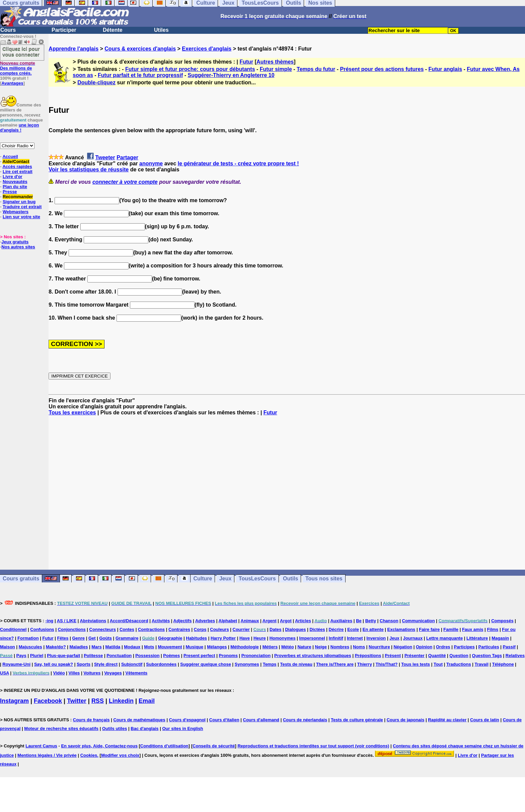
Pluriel (37, 656)
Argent (270, 621)
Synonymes (247, 664)
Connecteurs (103, 629)
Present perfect (199, 656)
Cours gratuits (21, 579)
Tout (438, 664)
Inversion (376, 638)
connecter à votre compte (125, 182)
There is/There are (335, 664)
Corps (200, 629)
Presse (10, 192)
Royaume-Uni (16, 664)
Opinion (424, 647)
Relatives (515, 656)
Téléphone (503, 664)
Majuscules (30, 647)
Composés (502, 621)
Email (147, 701)
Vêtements (137, 673)
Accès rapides (17, 167)
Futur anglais (445, 69)
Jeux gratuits (15, 242)
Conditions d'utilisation (164, 746)
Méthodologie (245, 647)
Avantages (12, 83)
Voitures (92, 673)
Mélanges (217, 647)
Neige (321, 647)
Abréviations (93, 621)
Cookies (89, 755)
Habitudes (196, 638)
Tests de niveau (296, 664)
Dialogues (295, 629)
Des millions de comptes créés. (18, 68)
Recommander (18, 197)
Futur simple (276, 69)
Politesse (93, 656)
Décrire (336, 629)
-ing (49, 621)
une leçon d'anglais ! (19, 128)
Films (493, 629)
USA (5, 673)
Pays (21, 656)
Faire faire (429, 629)
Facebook (48, 701)
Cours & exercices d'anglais (140, 49)
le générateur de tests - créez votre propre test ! (238, 164)
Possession (147, 656)
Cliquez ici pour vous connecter (21, 52)
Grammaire (127, 638)
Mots (149, 647)
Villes (74, 673)
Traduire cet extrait (22, 207)
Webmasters (16, 212)
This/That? (387, 664)
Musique (195, 647)
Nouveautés (15, 182)
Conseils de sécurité (214, 746)
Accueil (10, 156)
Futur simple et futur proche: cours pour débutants (190, 69)
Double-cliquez (96, 83)
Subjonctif (132, 664)
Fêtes (63, 638)
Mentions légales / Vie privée (47, 755)
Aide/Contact (16, 161)
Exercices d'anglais (207, 49)
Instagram (14, 701)
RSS (98, 701)
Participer (64, 30)
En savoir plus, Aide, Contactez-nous (99, 746)
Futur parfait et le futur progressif (140, 75)
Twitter (77, 701)
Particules (489, 647)
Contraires (179, 629)
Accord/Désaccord (129, 621)
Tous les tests (416, 664)
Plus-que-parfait (63, 656)
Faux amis (473, 629)
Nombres (340, 647)
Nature (304, 647)
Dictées (317, 629)
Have (245, 638)
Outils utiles (115, 728)
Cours (8, 30)
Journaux (413, 638)
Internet (355, 638)
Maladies (79, 647)
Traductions (459, 664)
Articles (303, 621)
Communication (419, 621)
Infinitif (336, 638)
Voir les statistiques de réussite (89, 170)
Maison (8, 647)
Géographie (170, 638)
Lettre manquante (444, 638)
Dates (275, 629)
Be (359, 621)
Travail (482, 664)
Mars (96, 647)
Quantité (437, 656)
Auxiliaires (341, 621)
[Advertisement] (287, 493)
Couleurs (219, 629)
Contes (127, 629)
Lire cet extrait (18, 172)
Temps (270, 664)
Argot (286, 621)
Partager (127, 157)
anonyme (151, 164)
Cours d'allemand (261, 720)
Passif (509, 647)
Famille (451, 629)
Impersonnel (312, 638)
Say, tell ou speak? (54, 664)
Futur (246, 62)
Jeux (225, 579)
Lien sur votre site (21, 217)
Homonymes (283, 638)
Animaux (250, 621)
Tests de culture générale (357, 720)
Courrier (241, 629)
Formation (28, 638)
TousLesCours (257, 579)
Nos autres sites (18, 247)
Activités (161, 621)
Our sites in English (182, 728)
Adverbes (205, 621)
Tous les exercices (72, 413)
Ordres (443, 647)
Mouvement (170, 647)
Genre (78, 638)
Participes (464, 647)
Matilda (113, 647)
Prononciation (256, 656)
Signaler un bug (19, 202)
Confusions (42, 629)
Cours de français (91, 720)
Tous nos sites (324, 579)
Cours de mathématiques (139, 720)
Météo (288, 647)
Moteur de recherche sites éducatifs (61, 728)
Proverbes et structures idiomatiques (313, 656)
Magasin (500, 638)
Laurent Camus (41, 746)
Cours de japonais (406, 720)
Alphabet (228, 621)
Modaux (132, 647)
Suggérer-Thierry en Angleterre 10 (231, 75)
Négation (403, 647)
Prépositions (368, 656)
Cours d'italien (224, 720)
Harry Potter (223, 638)
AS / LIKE (67, 621)
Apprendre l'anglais (73, 49)
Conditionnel (13, 629)
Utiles (161, 30)
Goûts (105, 638)
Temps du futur (316, 69)
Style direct (106, 664)
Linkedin (121, 701)
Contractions (151, 629)
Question (459, 656)
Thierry (365, 664)
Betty (371, 621)
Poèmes (171, 656)
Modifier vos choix (120, 755)
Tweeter (105, 157)
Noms (359, 647)
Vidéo (59, 673)
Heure (260, 638)
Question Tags (487, 656)
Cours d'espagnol (187, 720)
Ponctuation (119, 656)
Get (92, 638)
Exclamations (401, 629)
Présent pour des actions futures (382, 69)
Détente (113, 30)
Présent (393, 656)
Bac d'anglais (144, 728)
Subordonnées (161, 664)
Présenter (415, 656)
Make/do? (56, 647)
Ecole (353, 629)
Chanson (389, 621)
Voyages (113, 673)
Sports (84, 664)
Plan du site (15, 187)
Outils (290, 579)
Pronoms (228, 656)
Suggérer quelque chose (206, 664)
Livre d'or (13, 177)
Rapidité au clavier (447, 720)
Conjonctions (72, 629)
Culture (203, 579)
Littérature (477, 638)
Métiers (270, 647)
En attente (373, 629)
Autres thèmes (275, 62)
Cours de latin (485, 720)
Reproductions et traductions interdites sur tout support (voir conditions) (313, 746)
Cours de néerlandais (305, 720)
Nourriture (379, 647)
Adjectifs (183, 621)
